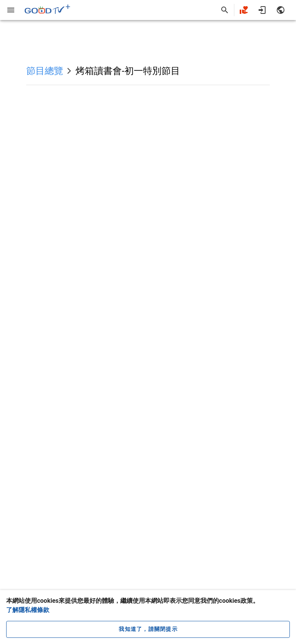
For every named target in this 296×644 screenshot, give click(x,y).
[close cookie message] (148, 629)
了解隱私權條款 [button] (28, 610)
